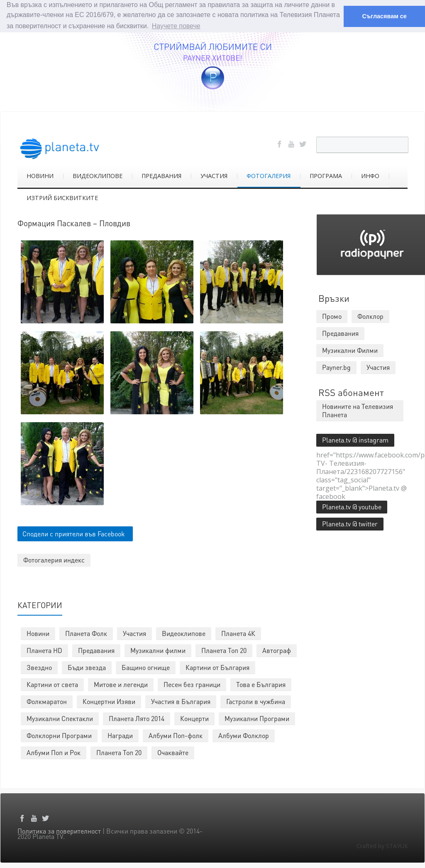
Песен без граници (192, 684)
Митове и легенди (121, 684)
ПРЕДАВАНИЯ (161, 175)
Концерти (194, 718)
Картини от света (52, 684)
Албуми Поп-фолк (176, 735)
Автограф (277, 650)
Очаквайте (173, 752)
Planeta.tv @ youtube (352, 506)
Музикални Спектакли (60, 718)
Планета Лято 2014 (137, 718)
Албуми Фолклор (244, 735)
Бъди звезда (87, 667)
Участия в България (181, 701)
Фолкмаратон (47, 701)
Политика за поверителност (59, 830)
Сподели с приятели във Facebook (74, 533)
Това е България (261, 684)
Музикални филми (158, 650)
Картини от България (217, 667)
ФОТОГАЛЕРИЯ (269, 175)
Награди (120, 735)
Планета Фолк (86, 633)
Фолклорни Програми (59, 735)
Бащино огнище (146, 667)
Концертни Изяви (109, 701)
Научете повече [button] (176, 26)
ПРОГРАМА (326, 175)
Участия (134, 633)
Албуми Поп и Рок (54, 752)
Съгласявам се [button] (384, 16)
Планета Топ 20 (224, 650)
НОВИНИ (40, 175)
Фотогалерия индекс (54, 559)
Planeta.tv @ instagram (355, 439)
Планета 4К (238, 633)
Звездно (39, 667)
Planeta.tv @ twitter (350, 523)
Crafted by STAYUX (382, 845)
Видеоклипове (184, 633)
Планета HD (44, 650)
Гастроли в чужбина (256, 701)
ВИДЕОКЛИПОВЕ (98, 175)
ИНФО (370, 175)
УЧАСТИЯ (214, 175)
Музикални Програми (257, 718)
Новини (38, 633)
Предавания (96, 650)
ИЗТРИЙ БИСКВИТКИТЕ (62, 197)
